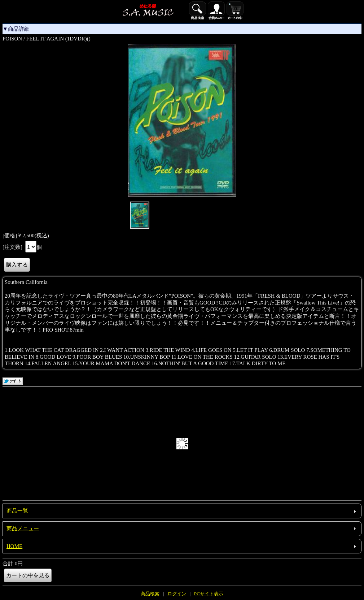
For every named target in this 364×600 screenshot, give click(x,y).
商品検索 (150, 594)
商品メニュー (23, 528)
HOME (14, 546)
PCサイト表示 (209, 594)
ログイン (177, 594)
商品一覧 (17, 511)
